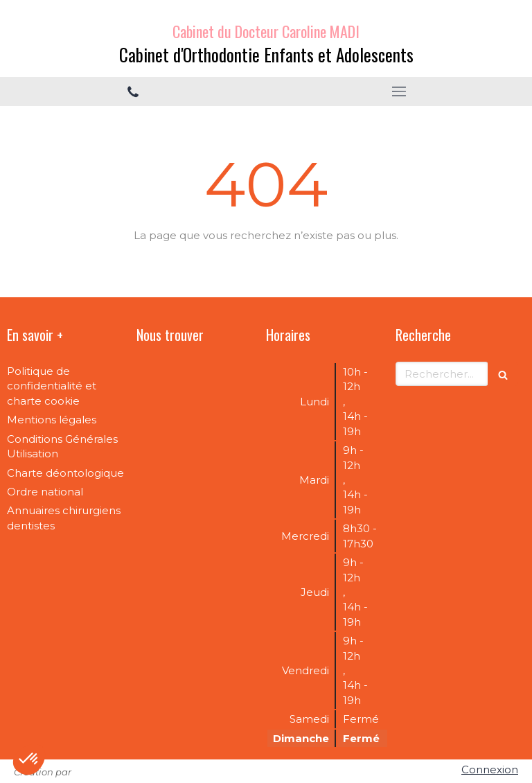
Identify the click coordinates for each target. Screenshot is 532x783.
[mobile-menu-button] (399, 91)
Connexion (490, 769)
